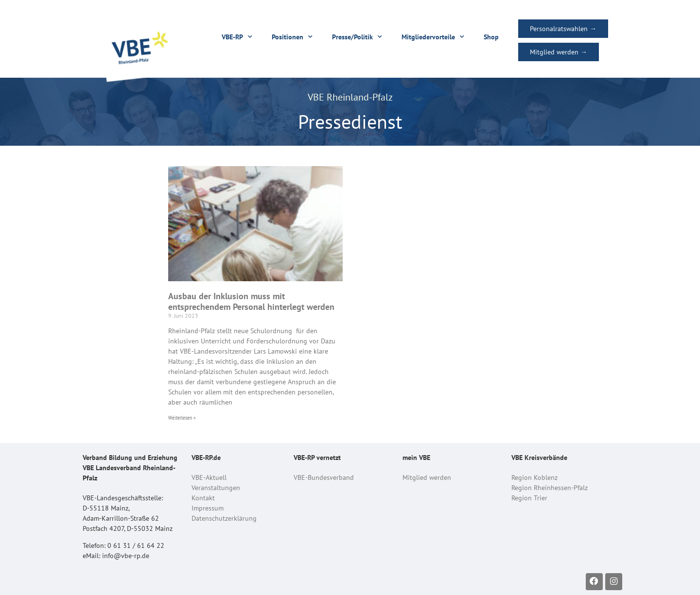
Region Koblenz (534, 477)
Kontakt (203, 498)
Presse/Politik (357, 37)
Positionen (292, 37)
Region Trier (529, 498)
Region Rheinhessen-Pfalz (550, 488)
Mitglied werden (427, 477)
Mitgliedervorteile (433, 37)
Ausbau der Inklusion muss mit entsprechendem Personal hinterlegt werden (251, 301)
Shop (491, 37)
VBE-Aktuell (209, 477)
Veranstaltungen (216, 488)
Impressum (208, 508)
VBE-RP (237, 37)
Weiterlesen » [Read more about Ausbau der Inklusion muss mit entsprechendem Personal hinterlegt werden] (182, 417)
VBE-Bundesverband (324, 477)
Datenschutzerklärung (224, 518)
